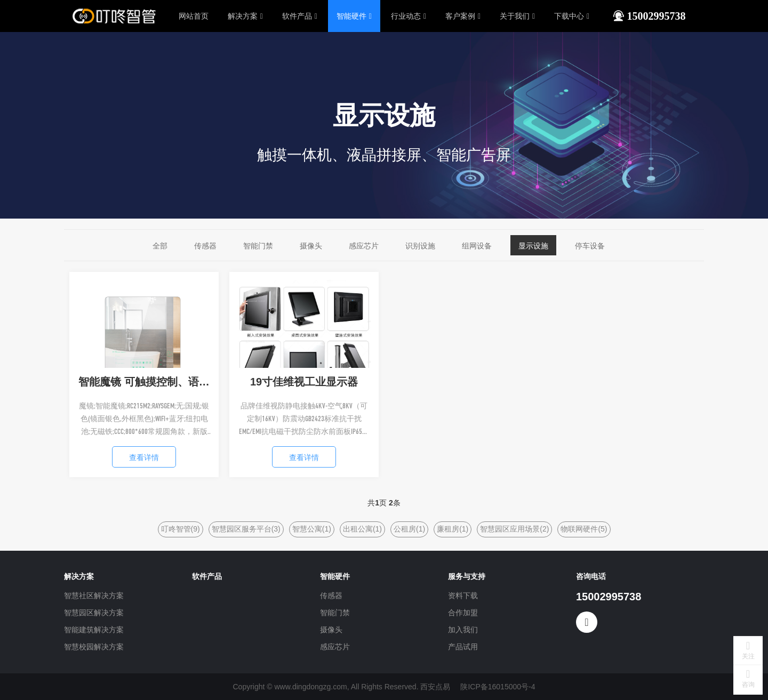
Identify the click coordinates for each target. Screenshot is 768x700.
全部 (160, 246)
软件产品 (300, 16)
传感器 (205, 246)
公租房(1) (409, 529)
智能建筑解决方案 (94, 630)
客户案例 (463, 16)
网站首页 (194, 16)
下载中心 (572, 16)
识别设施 (420, 246)
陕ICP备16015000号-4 (498, 687)
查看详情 (144, 457)
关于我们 (517, 16)
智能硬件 (354, 16)
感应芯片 (364, 246)
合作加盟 (463, 613)
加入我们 (463, 630)
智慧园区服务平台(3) (246, 529)
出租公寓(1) (362, 529)
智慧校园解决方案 (94, 647)
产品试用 (463, 647)
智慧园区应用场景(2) (514, 529)
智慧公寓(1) (312, 529)
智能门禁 (258, 246)
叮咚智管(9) (181, 529)
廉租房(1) (453, 529)
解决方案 (245, 16)
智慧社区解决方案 (94, 596)
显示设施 (533, 246)
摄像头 (311, 246)
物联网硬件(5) (584, 529)
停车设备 (590, 246)
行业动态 (409, 16)
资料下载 (463, 596)
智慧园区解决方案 (94, 613)
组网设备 (477, 246)
